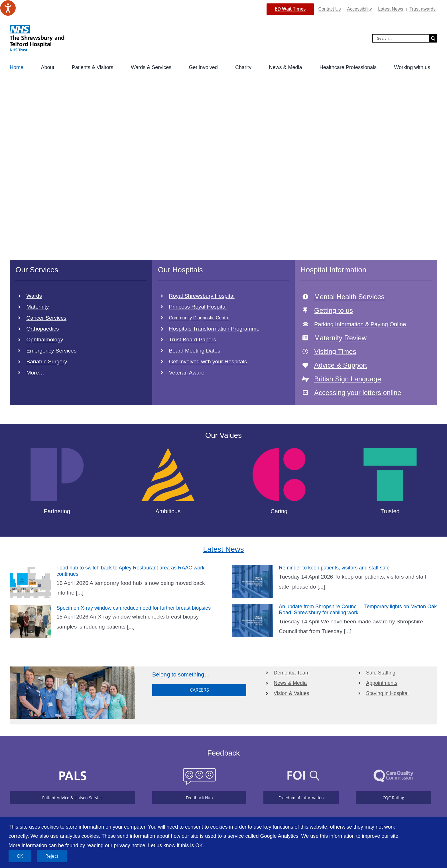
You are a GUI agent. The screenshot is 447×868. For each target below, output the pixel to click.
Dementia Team (292, 673)
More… (35, 373)
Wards (34, 296)
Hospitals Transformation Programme (214, 329)
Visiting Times (335, 352)
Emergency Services (51, 351)
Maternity (37, 307)
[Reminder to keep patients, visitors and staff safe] (253, 581)
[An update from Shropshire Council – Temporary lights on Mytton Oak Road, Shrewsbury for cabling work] (253, 620)
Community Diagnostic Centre (199, 318)
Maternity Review (340, 338)
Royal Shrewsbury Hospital (202, 296)
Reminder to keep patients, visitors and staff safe (334, 568)
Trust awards (422, 9)
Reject (52, 856)
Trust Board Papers (192, 340)
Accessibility (359, 9)
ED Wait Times (290, 9)
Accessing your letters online (358, 393)
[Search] (433, 38)
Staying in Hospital (387, 693)
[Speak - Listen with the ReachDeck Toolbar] (8, 8)
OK (20, 856)
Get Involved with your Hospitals (208, 362)
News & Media (290, 683)
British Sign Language (348, 379)
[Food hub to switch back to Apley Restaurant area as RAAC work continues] (30, 581)
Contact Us (329, 9)
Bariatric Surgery (47, 362)
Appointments (382, 683)
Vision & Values (291, 693)
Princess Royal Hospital (198, 307)
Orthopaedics (42, 329)
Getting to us (334, 310)
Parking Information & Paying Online (360, 324)
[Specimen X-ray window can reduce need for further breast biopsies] (30, 622)
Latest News (391, 9)
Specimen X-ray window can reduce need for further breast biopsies (134, 608)
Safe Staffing (381, 673)
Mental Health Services (349, 297)
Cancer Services (46, 318)
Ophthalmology (45, 340)
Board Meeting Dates (194, 351)
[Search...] (401, 38)
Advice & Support (341, 365)
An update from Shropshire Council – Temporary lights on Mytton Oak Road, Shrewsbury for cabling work (358, 610)
